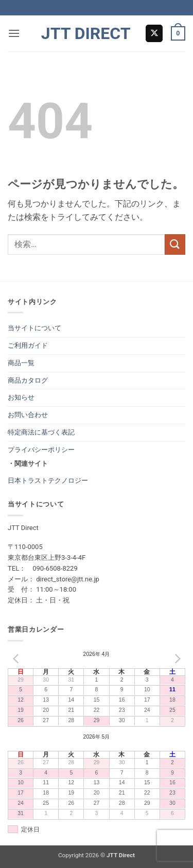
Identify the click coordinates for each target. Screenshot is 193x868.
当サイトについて (34, 328)
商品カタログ (28, 380)
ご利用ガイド (28, 345)
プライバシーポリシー (41, 450)
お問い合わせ (28, 415)
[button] (14, 33)
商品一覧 (21, 363)
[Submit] (175, 244)
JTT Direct (86, 33)
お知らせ (21, 397)
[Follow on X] (154, 33)
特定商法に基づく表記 (41, 432)
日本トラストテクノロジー (48, 480)
